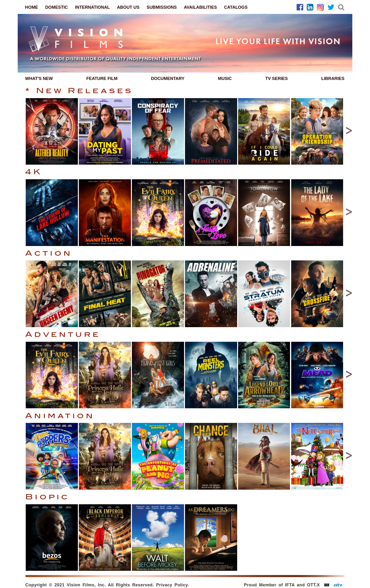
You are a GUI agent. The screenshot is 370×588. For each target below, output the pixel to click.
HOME (32, 7)
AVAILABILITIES (200, 7)
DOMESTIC (56, 7)
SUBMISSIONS (162, 7)
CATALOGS (236, 7)
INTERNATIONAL (92, 7)
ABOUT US (128, 7)
